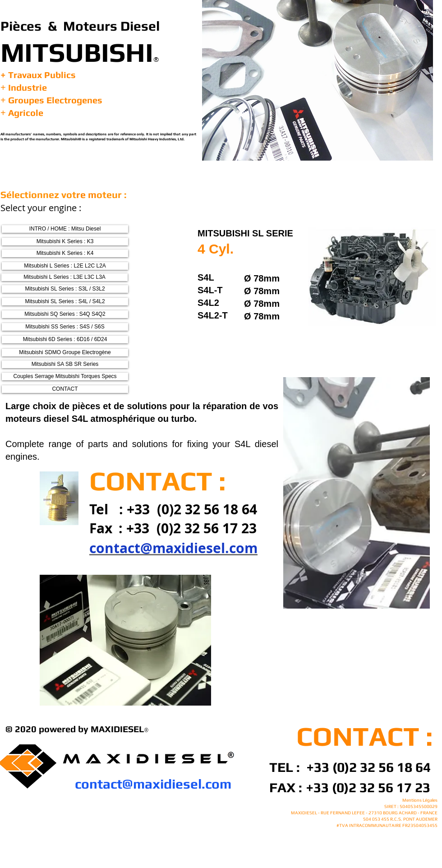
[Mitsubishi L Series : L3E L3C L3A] (64, 277)
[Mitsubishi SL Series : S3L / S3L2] (65, 289)
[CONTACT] (65, 389)
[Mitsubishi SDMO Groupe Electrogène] (65, 353)
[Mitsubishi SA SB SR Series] (65, 364)
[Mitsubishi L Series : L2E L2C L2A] (65, 266)
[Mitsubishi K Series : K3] (65, 242)
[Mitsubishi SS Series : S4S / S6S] (65, 327)
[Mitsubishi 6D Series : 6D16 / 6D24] (65, 339)
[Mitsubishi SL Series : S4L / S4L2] (65, 302)
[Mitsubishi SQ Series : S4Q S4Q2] (65, 314)
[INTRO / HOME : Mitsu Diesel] (65, 229)
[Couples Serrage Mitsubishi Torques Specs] (65, 376)
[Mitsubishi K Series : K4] (65, 253)
